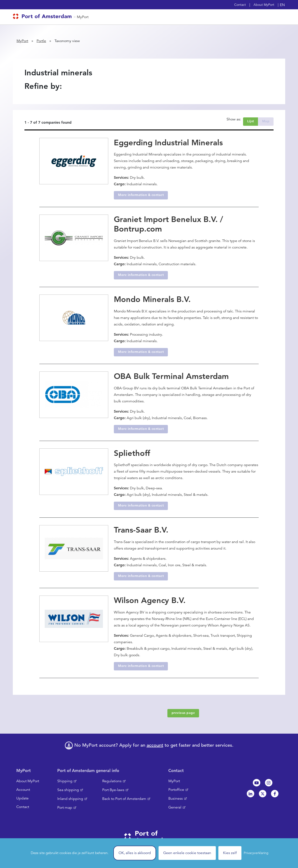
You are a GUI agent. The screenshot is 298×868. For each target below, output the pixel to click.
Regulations (112, 781)
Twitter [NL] (263, 794)
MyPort (83, 17)
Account (23, 790)
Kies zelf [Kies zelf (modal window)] (230, 853)
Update (22, 798)
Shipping (65, 781)
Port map (65, 808)
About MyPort (264, 5)
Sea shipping (68, 790)
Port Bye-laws (113, 790)
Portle (41, 41)
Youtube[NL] (257, 783)
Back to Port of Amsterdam (124, 799)
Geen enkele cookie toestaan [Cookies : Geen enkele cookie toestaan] (187, 853)
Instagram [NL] (269, 783)
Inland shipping (70, 799)
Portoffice (176, 790)
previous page (183, 713)
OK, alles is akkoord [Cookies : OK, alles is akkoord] (135, 853)
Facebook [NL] (275, 794)
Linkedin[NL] (251, 794)
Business (176, 798)
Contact (240, 5)
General (175, 807)
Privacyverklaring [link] (256, 853)
